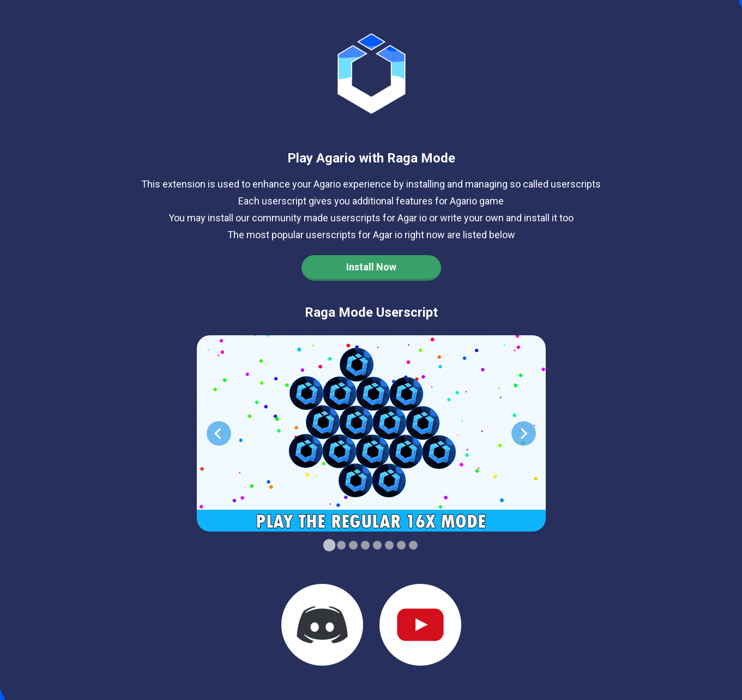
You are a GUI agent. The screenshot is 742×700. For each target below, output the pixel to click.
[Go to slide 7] (401, 545)
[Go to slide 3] (353, 545)
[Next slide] (524, 434)
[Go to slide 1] (329, 545)
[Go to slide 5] (377, 545)
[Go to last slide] (219, 434)
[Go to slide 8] (413, 545)
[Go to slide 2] (341, 545)
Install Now (371, 267)
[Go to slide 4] (365, 545)
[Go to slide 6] (389, 545)
